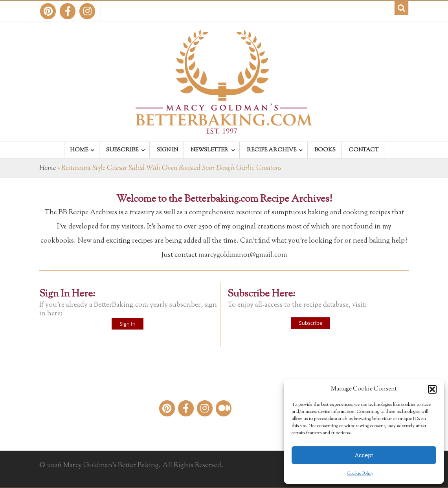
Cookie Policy (360, 473)
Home (48, 168)
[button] (432, 389)
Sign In (127, 324)
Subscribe (311, 323)
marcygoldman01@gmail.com (243, 255)
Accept (364, 455)
